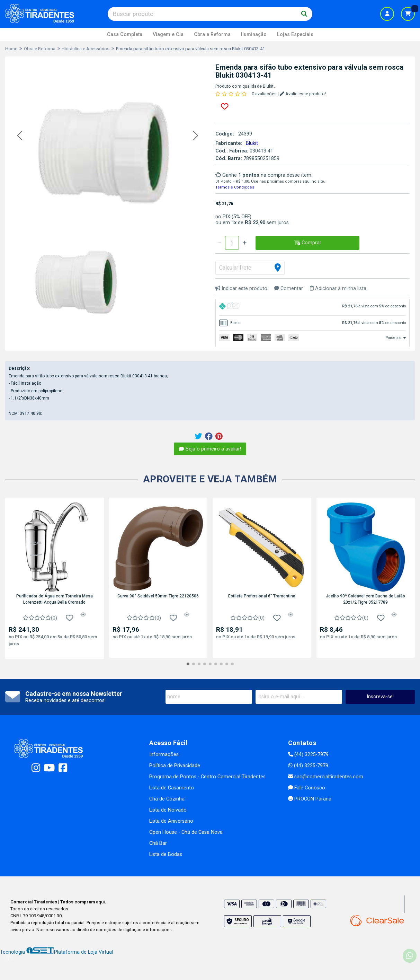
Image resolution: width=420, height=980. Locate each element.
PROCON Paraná (310, 799)
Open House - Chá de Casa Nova (186, 832)
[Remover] (219, 243)
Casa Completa (125, 34)
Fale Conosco (307, 788)
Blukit (252, 143)
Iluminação (254, 34)
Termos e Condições (235, 187)
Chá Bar (158, 843)
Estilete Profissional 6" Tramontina (262, 596)
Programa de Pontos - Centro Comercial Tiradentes (207, 777)
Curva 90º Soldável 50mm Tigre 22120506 (158, 596)
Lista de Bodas (166, 854)
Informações (164, 755)
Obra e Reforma (212, 34)
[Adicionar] (245, 243)
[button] (20, 136)
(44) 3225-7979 (308, 755)
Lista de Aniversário (171, 821)
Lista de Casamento (172, 788)
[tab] (313, 307)
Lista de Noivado (168, 810)
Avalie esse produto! (303, 94)
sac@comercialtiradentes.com (326, 777)
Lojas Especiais (295, 34)
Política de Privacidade (175, 766)
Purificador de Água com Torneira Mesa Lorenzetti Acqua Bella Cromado (55, 599)
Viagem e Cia (168, 34)
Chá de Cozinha (167, 799)
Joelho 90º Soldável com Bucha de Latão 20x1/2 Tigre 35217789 (365, 599)
